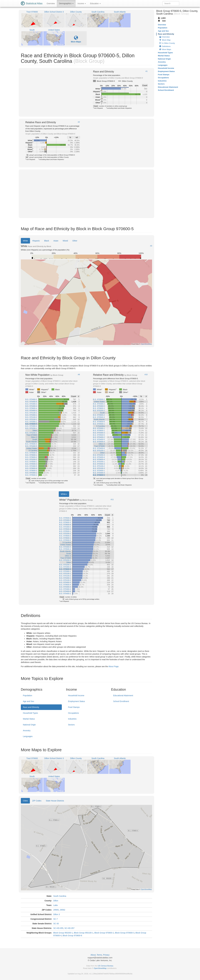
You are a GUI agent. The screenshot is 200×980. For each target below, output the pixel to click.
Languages (28, 736)
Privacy (106, 955)
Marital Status (29, 719)
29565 (56, 910)
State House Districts (55, 801)
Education (95, 3)
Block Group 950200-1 (63, 933)
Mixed (65, 241)
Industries (72, 719)
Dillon (56, 901)
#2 (79, 122)
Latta (55, 905)
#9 (79, 375)
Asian (56, 241)
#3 (151, 246)
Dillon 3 (57, 914)
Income (82, 3)
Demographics (66, 3)
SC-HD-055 (58, 928)
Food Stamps (74, 707)
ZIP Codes (37, 801)
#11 (112, 500)
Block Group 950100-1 (84, 933)
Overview (51, 3)
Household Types (30, 713)
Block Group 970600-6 (72, 936)
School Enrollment (121, 701)
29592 (62, 910)
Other (75, 241)
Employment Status (76, 701)
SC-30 (56, 924)
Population (27, 695)
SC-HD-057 (69, 928)
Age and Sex (28, 701)
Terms (99, 955)
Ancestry (27, 731)
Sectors (71, 725)
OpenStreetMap (100, 968)
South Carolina (60, 896)
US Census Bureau (105, 966)
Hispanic (36, 241)
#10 (146, 375)
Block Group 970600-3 (125, 933)
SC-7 (56, 919)
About (93, 955)
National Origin (29, 725)
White (25, 241)
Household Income (76, 695)
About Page (113, 666)
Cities (25, 801)
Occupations (73, 713)
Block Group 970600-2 (104, 933)
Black (47, 241)
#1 (147, 71)
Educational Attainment (123, 695)
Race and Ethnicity (31, 707)
